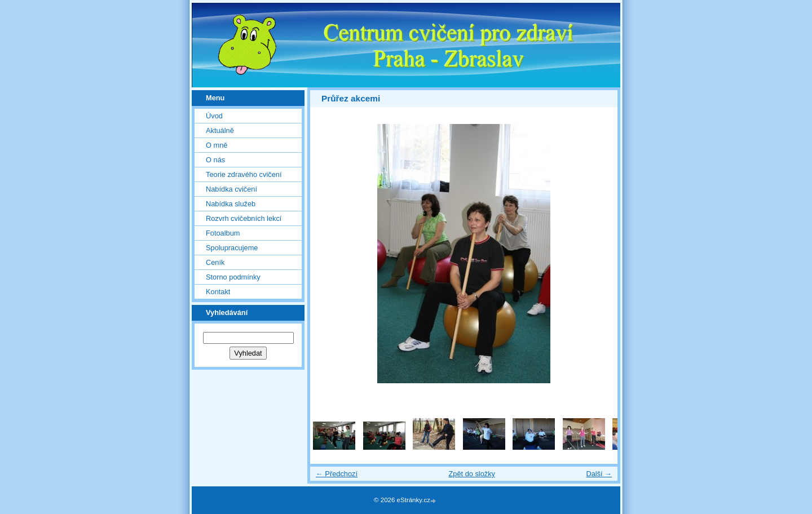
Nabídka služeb (231, 204)
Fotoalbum (223, 233)
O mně (217, 145)
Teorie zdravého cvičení (244, 174)
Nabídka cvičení (231, 189)
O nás (215, 160)
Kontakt (218, 292)
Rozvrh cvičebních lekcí (244, 218)
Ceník (215, 262)
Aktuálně (220, 130)
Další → (599, 474)
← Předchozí (337, 474)
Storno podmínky (233, 277)
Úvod (214, 116)
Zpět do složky (472, 474)
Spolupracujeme (232, 248)
